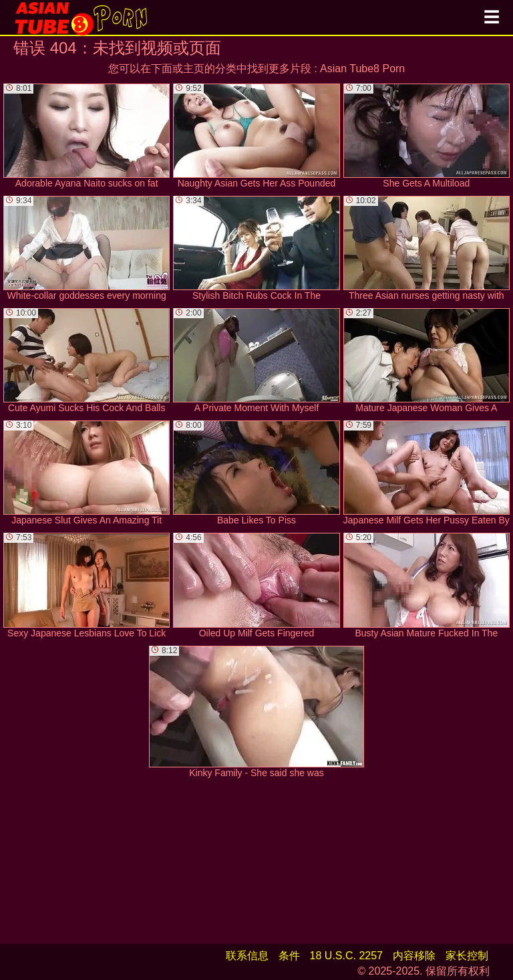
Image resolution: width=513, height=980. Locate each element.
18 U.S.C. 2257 (346, 956)
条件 (289, 956)
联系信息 (247, 956)
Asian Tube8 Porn (362, 69)
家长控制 (467, 956)
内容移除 (414, 956)
